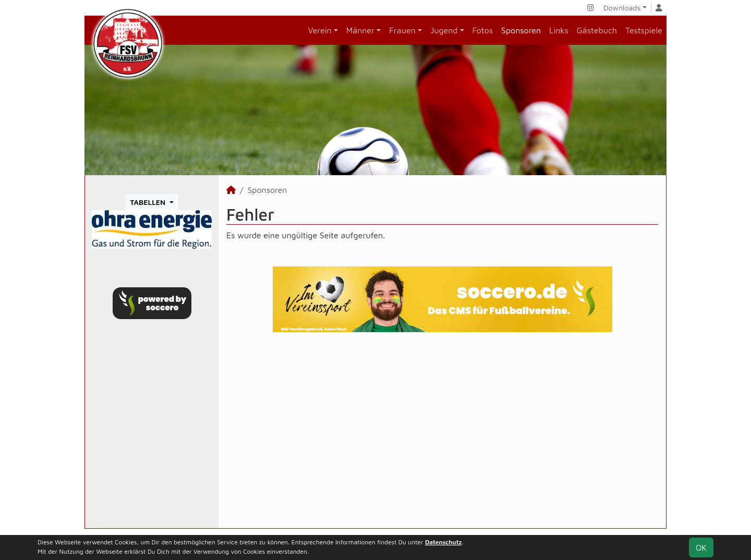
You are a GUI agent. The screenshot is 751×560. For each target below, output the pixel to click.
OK (701, 547)
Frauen (402, 30)
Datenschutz (443, 542)
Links (559, 30)
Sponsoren (521, 30)
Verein (320, 30)
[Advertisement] (442, 430)
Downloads (622, 8)
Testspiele (644, 30)
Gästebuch (597, 30)
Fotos (483, 30)
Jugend (444, 30)
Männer (360, 30)
